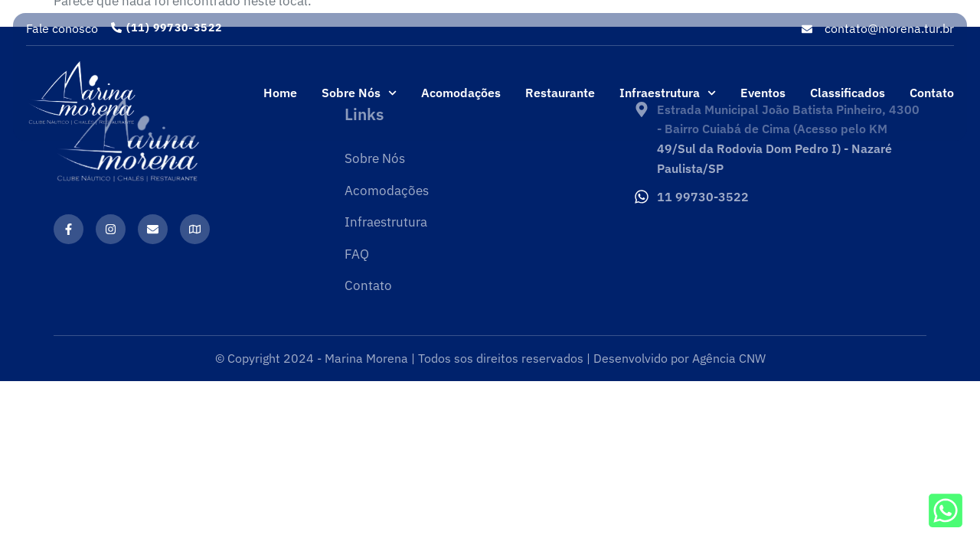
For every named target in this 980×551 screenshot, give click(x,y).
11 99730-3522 (703, 197)
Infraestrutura (668, 93)
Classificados (848, 93)
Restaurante (560, 93)
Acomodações (461, 93)
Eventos (763, 93)
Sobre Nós (359, 93)
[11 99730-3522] (642, 197)
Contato (932, 93)
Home (280, 93)
